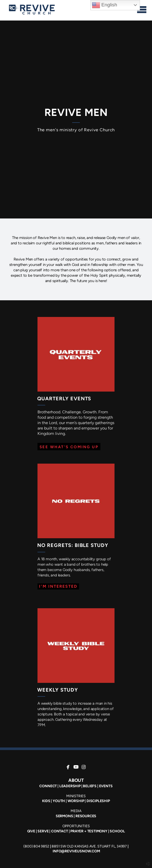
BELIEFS (90, 786)
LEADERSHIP (70, 786)
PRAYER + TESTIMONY (88, 831)
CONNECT (48, 786)
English (104, 5)
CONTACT (60, 831)
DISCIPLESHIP (98, 801)
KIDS (46, 801)
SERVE (43, 831)
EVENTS (106, 786)
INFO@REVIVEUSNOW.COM (76, 851)
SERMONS (64, 816)
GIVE (31, 831)
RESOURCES (86, 816)
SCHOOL (117, 831)
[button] (69, 447)
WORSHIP (76, 801)
